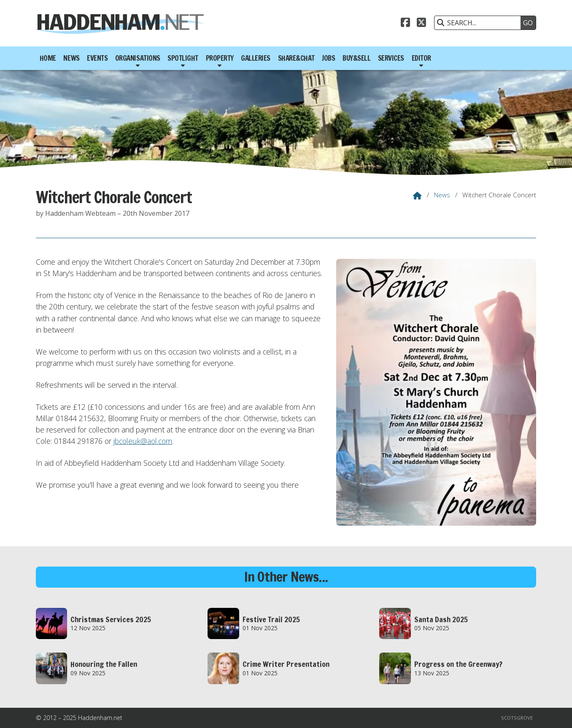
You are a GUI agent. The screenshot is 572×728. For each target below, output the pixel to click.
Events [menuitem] (97, 58)
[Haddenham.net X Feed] (421, 21)
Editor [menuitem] (421, 58)
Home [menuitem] (48, 58)
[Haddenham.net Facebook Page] (405, 21)
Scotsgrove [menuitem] (517, 718)
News (442, 195)
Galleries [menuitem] (256, 58)
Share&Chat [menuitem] (296, 58)
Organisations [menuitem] (138, 58)
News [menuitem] (71, 58)
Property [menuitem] (220, 58)
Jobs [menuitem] (328, 58)
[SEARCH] (480, 23)
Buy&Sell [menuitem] (356, 58)
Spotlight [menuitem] (183, 58)
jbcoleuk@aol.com (143, 441)
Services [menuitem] (391, 58)
